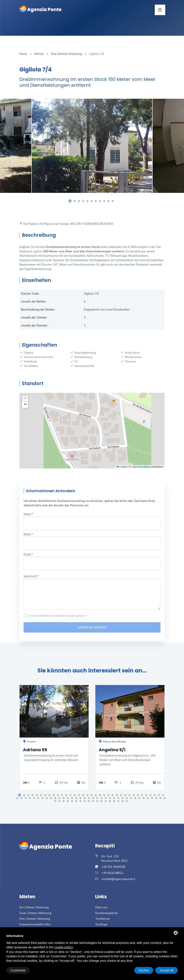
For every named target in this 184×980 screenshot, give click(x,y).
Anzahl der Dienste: (34, 326)
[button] (25, 399)
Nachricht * (31, 576)
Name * (29, 514)
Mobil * (28, 534)
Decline (144, 970)
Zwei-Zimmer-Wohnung (35, 913)
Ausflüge (101, 925)
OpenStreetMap (141, 467)
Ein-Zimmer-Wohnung (34, 908)
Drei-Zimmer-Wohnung (66, 54)
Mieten (39, 54)
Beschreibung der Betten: (38, 310)
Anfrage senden (92, 627)
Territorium (103, 919)
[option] (92, 149)
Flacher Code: (30, 294)
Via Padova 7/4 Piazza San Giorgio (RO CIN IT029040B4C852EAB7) (66, 224)
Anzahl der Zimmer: (34, 318)
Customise (18, 970)
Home (23, 54)
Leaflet (122, 467)
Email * (28, 554)
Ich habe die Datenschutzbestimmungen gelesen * (57, 616)
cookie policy (64, 947)
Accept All (167, 970)
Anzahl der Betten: (34, 302)
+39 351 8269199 (113, 867)
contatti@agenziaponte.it (118, 879)
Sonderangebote (106, 913)
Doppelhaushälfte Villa (35, 925)
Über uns (101, 908)
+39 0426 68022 (112, 873)
